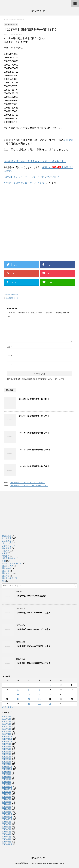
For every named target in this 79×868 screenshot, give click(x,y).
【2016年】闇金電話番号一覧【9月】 (34, 466)
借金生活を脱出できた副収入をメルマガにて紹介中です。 (35, 161)
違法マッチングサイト (11, 563)
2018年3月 (6, 782)
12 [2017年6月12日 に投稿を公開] (18, 694)
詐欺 (4, 561)
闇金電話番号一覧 (12, 294)
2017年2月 (6, 809)
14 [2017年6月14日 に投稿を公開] (39, 694)
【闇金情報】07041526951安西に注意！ (33, 663)
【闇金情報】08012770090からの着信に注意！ (29, 486)
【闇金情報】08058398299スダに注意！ (33, 629)
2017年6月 (6, 799)
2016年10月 (7, 819)
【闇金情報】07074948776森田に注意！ (33, 646)
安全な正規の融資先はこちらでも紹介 (24, 183)
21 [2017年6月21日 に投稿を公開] (39, 699)
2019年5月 (6, 754)
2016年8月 (6, 824)
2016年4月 (6, 834)
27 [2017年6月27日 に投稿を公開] (29, 704)
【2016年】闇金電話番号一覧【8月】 (34, 399)
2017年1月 (6, 812)
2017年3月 (6, 807)
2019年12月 (7, 737)
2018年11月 (7, 769)
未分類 (5, 553)
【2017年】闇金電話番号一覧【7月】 (34, 416)
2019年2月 (6, 762)
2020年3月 (6, 729)
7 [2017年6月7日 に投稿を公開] (40, 690)
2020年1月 (6, 734)
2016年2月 (6, 839)
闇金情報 (6, 573)
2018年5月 (6, 777)
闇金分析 (6, 571)
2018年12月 (7, 767)
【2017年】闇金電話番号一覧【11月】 (34, 450)
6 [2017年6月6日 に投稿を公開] (29, 690)
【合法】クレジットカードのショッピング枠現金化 (31, 177)
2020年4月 (6, 726)
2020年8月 (6, 716)
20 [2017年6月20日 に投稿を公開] (29, 699)
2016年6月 (6, 829)
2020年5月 (6, 724)
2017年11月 (7, 787)
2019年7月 (6, 749)
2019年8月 (6, 747)
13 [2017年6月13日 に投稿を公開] (29, 694)
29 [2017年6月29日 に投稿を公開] (50, 704)
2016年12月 (7, 814)
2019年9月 (6, 744)
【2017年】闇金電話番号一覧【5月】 (34, 433)
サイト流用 (7, 538)
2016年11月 (7, 817)
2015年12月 (7, 844)
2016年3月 (6, 837)
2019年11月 (7, 739)
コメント (11, 317)
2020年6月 (6, 721)
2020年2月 (6, 732)
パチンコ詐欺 (8, 543)
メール (10, 356)
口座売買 (6, 551)
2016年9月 (6, 822)
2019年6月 (6, 752)
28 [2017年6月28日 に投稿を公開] (39, 704)
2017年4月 (6, 804)
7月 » (10, 707)
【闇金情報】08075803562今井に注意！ (33, 613)
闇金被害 (68, 140)
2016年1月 (6, 842)
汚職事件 (6, 556)
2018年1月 (6, 784)
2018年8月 (6, 772)
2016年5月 (6, 832)
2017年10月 (7, 789)
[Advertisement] (22, 202)
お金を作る (7, 536)
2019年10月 (7, 742)
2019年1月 (6, 764)
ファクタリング (9, 546)
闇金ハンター (40, 11)
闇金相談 (6, 576)
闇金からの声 (8, 566)
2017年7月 (6, 797)
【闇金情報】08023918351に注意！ (31, 596)
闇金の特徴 (7, 568)
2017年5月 (6, 802)
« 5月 (4, 707)
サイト (10, 364)
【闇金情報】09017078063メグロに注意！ (27, 483)
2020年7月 (6, 719)
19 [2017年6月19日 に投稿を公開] (18, 699)
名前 (9, 347)
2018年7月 (6, 774)
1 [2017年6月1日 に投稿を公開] (50, 685)
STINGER (60, 863)
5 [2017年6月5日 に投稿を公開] (18, 690)
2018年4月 (6, 779)
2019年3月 (6, 759)
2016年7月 (6, 827)
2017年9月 (6, 792)
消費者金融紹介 (9, 558)
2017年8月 (6, 794)
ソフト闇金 (7, 541)
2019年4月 (6, 757)
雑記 (4, 581)
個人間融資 (7, 548)
